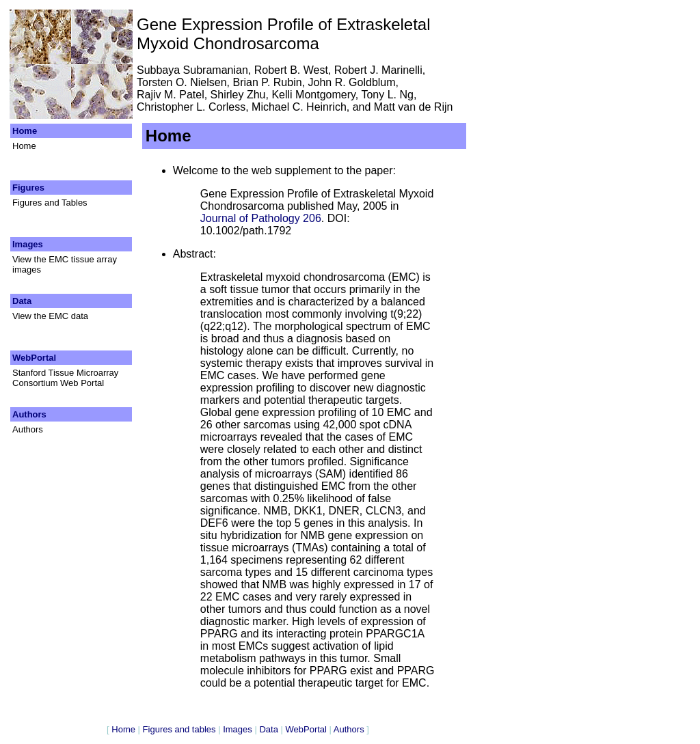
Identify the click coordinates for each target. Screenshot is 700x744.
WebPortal (36, 358)
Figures (30, 188)
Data (23, 301)
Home (26, 131)
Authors (30, 414)
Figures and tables (179, 729)
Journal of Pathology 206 (261, 218)
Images (29, 244)
